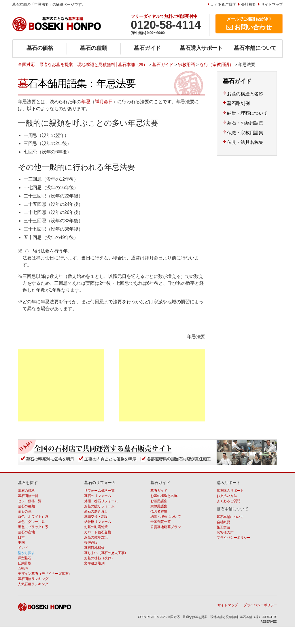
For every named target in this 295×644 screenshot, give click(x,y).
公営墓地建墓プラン (166, 527)
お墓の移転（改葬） (99, 558)
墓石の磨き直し (96, 511)
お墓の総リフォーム (99, 506)
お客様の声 (225, 532)
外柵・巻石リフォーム (101, 501)
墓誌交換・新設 (96, 517)
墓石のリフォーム (98, 496)
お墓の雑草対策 (96, 537)
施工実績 (223, 527)
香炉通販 (91, 543)
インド (23, 548)
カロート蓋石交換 (98, 532)
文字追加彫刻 (94, 563)
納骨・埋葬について (247, 113)
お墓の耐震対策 (96, 527)
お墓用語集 (159, 501)
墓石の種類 (93, 48)
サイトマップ (228, 605)
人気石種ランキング (33, 584)
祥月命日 (104, 102)
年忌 (86, 102)
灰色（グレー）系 (31, 522)
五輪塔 (23, 568)
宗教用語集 (159, 506)
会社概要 (223, 522)
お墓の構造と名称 (245, 94)
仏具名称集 (159, 511)
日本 (21, 537)
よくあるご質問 (228, 501)
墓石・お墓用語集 (245, 123)
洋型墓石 (25, 558)
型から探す (26, 553)
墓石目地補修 (94, 548)
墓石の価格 (40, 48)
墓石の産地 (26, 532)
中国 (21, 543)
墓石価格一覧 (28, 496)
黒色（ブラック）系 (33, 527)
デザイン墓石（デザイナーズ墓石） (45, 574)
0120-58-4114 (166, 25)
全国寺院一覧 (160, 522)
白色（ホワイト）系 (33, 517)
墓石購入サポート (201, 48)
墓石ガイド (147, 48)
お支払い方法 (227, 496)
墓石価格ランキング (33, 579)
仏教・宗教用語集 (245, 133)
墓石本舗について (255, 48)
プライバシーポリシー (233, 538)
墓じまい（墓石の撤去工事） (106, 553)
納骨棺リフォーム (98, 522)
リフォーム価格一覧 (99, 491)
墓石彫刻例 (238, 103)
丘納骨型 (25, 563)
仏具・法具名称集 (245, 142)
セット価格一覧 (30, 501)
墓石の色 (25, 511)
